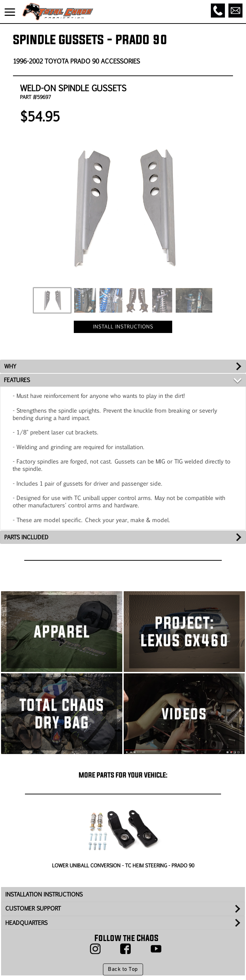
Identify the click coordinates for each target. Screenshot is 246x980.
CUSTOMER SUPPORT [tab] (33, 908)
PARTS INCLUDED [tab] (26, 537)
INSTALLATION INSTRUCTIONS (44, 894)
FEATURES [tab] (17, 380)
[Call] (218, 11)
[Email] (235, 11)
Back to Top (123, 969)
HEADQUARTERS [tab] (26, 923)
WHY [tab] (10, 366)
